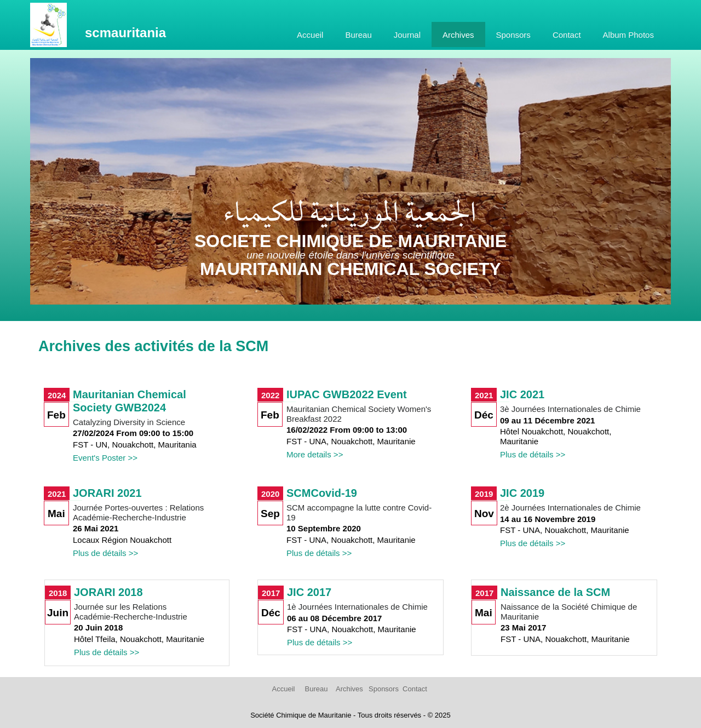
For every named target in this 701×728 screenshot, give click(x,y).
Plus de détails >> (533, 454)
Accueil (310, 35)
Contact (567, 35)
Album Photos (628, 35)
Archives (458, 35)
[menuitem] (310, 35)
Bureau (358, 35)
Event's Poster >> (105, 458)
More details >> (315, 454)
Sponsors (513, 35)
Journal (407, 35)
